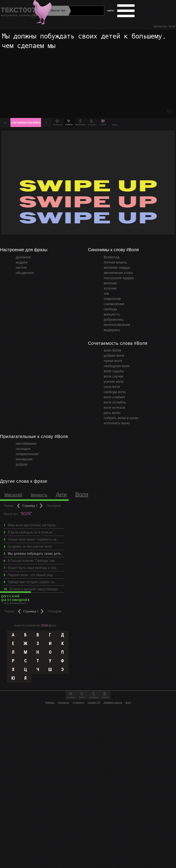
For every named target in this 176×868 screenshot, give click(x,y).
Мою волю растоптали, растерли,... (31, 525)
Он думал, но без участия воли (28, 546)
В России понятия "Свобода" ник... (30, 561)
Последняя (54, 506)
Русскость (64, 703)
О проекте (78, 703)
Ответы (82, 698)
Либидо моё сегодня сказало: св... (30, 582)
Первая (8, 506)
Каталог (105, 698)
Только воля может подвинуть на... (31, 539)
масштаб (13, 495)
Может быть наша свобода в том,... (31, 568)
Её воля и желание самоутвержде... (32, 589)
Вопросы (71, 698)
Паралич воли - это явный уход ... (30, 575)
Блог (128, 703)
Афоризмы (94, 698)
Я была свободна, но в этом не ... (30, 532)
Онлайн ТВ (94, 703)
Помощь (50, 703)
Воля (82, 494)
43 (169, 112)
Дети (61, 495)
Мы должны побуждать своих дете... (33, 554)
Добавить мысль (113, 703)
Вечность (39, 495)
